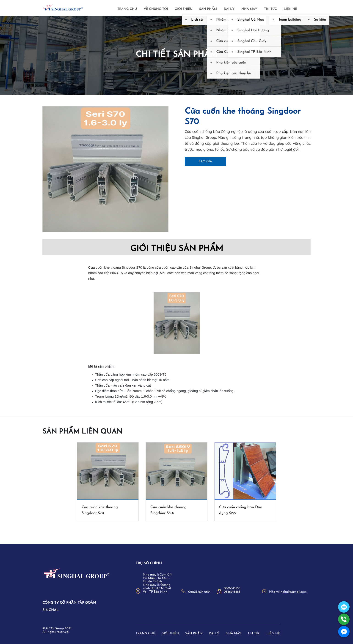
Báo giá (205, 162)
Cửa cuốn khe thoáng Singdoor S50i (168, 510)
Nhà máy (249, 9)
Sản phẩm (208, 9)
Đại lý (229, 9)
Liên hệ (290, 9)
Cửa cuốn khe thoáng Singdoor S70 (100, 510)
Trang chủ (127, 9)
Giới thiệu (183, 9)
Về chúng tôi (156, 9)
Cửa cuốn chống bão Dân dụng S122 (241, 510)
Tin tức (270, 9)
